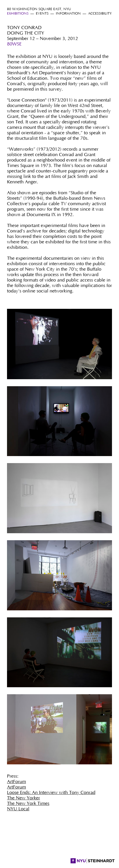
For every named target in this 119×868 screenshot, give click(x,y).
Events (42, 14)
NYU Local (18, 809)
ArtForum (16, 782)
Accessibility (100, 14)
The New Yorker (24, 798)
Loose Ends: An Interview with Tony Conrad (51, 793)
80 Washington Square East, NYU (39, 9)
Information (68, 14)
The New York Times (28, 804)
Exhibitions (18, 14)
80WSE (14, 44)
